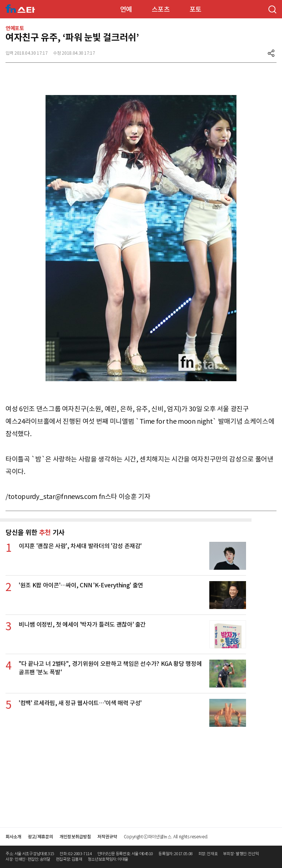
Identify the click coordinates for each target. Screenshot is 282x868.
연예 (126, 9)
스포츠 (161, 9)
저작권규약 (107, 837)
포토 (196, 9)
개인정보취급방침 (75, 837)
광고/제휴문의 (41, 837)
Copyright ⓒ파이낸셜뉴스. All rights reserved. (166, 837)
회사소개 (13, 837)
